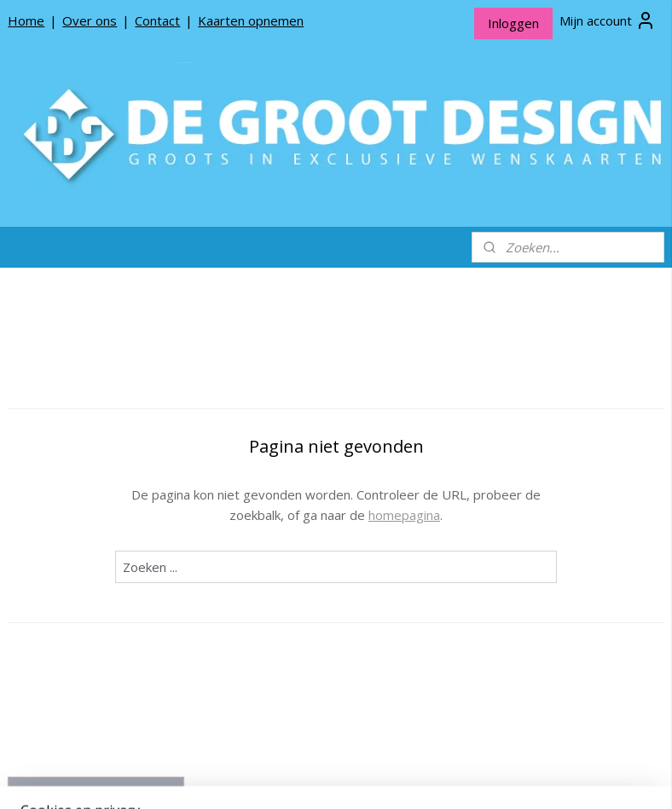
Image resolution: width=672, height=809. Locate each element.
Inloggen (513, 23)
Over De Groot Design (84, 549)
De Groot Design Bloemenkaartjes (96, 446)
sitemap (291, 778)
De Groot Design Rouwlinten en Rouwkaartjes (96, 493)
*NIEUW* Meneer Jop (82, 373)
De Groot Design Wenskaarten (96, 407)
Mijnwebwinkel (541, 778)
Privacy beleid (60, 603)
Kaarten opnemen (251, 20)
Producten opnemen (79, 577)
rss (327, 778)
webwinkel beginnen (392, 778)
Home (26, 20)
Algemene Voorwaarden (89, 630)
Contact (157, 20)
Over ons (90, 20)
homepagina (501, 515)
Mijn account (608, 20)
